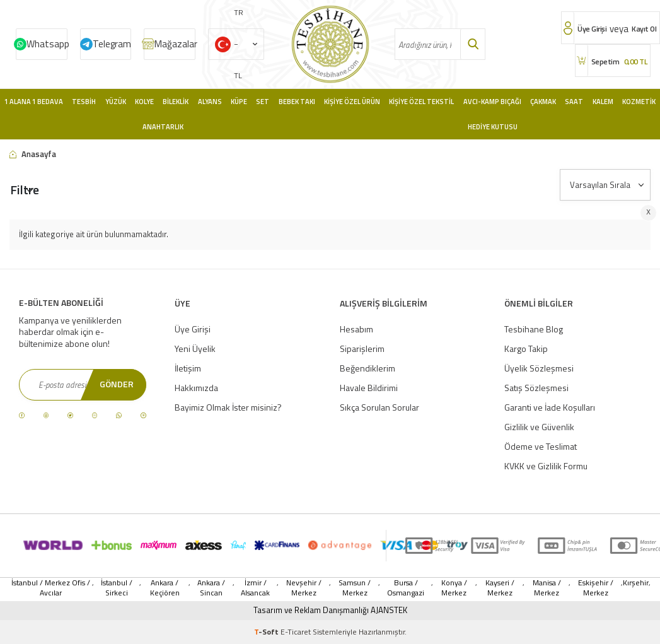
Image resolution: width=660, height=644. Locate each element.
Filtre (25, 190)
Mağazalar (175, 44)
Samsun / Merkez (355, 588)
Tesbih (84, 102)
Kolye (144, 102)
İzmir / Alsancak (255, 588)
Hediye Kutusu (493, 127)
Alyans (210, 102)
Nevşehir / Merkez (304, 588)
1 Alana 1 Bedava (34, 102)
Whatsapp (47, 44)
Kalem (603, 102)
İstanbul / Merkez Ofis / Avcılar (51, 588)
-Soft (267, 632)
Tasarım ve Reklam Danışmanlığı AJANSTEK (330, 610)
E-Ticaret (296, 632)
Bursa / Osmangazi (406, 588)
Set (263, 102)
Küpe (239, 102)
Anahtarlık (163, 127)
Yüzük (116, 102)
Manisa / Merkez (547, 588)
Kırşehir (636, 583)
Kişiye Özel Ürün (352, 102)
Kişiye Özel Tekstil (421, 102)
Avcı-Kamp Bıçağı (492, 102)
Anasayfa (33, 154)
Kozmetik (639, 102)
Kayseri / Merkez (500, 588)
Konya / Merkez (454, 588)
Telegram (112, 44)
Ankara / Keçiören (165, 588)
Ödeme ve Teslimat (541, 446)
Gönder (117, 384)
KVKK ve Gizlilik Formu (546, 466)
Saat (574, 102)
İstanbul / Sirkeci (117, 588)
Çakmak (543, 102)
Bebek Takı (297, 102)
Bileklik (176, 102)
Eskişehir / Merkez (596, 588)
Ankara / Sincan (211, 588)
